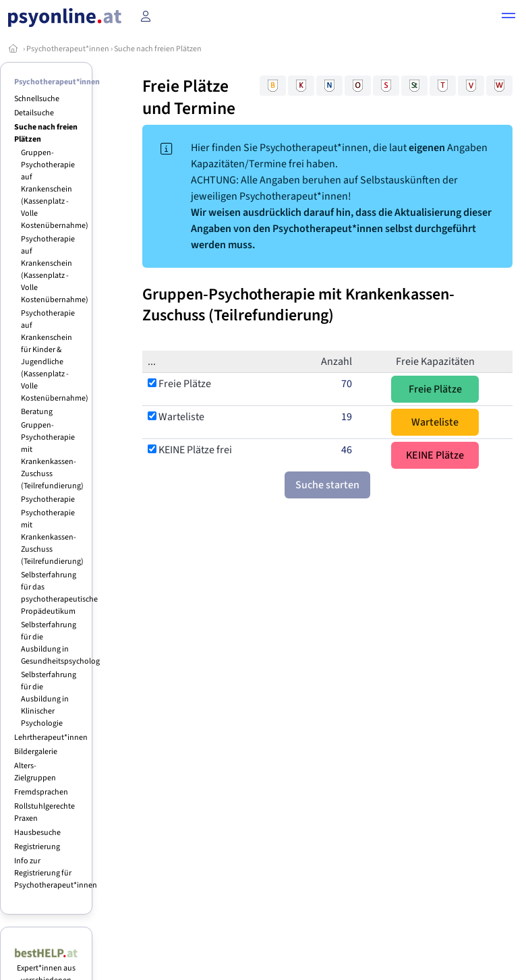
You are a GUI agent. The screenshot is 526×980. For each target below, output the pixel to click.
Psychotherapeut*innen (68, 49)
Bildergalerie (36, 752)
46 (347, 450)
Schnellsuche (37, 99)
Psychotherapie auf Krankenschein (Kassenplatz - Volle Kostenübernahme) (55, 269)
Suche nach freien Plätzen (158, 49)
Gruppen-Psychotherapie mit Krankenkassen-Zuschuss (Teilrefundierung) (52, 456)
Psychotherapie (48, 499)
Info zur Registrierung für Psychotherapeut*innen (56, 873)
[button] (508, 18)
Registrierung (37, 847)
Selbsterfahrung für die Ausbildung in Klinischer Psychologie (49, 699)
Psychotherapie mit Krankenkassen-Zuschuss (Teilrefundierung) (52, 537)
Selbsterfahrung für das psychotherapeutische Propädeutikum (59, 593)
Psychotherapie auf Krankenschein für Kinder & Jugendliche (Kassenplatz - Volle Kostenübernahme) (55, 356)
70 (347, 384)
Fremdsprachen (41, 792)
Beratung (37, 412)
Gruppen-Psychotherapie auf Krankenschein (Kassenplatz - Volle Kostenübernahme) (55, 189)
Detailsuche (34, 113)
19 (347, 417)
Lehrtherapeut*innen (51, 738)
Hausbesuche (37, 833)
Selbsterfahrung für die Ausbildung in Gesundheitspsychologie (63, 643)
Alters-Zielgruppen (35, 772)
